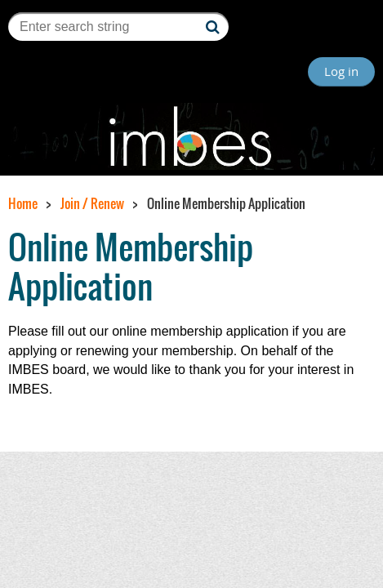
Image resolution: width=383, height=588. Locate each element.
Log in (341, 71)
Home (23, 203)
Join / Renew (92, 203)
